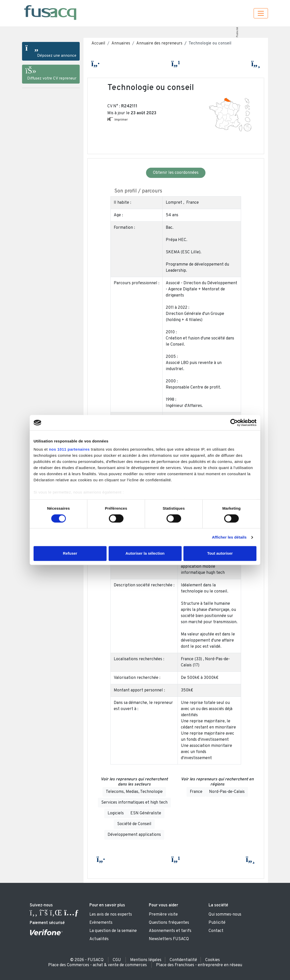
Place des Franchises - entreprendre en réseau (199, 965)
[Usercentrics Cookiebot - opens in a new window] (234, 423)
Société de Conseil (134, 824)
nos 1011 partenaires (69, 449)
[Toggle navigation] (261, 13)
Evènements (101, 923)
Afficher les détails (229, 537)
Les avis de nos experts (111, 915)
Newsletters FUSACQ (169, 939)
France (196, 792)
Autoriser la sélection (145, 554)
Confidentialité (183, 960)
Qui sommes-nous (225, 915)
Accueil (98, 43)
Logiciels (116, 813)
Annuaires (121, 43)
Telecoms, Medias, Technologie (134, 792)
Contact (216, 931)
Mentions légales (146, 960)
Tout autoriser (220, 554)
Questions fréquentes (169, 923)
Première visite (163, 915)
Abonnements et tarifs (170, 931)
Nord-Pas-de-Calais (227, 792)
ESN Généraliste (146, 813)
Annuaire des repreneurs (159, 43)
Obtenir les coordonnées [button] (176, 173)
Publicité (237, 32)
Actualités (99, 939)
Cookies (213, 960)
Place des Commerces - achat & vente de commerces (97, 965)
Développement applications (134, 835)
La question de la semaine (113, 931)
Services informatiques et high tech (134, 803)
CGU (117, 960)
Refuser (70, 554)
